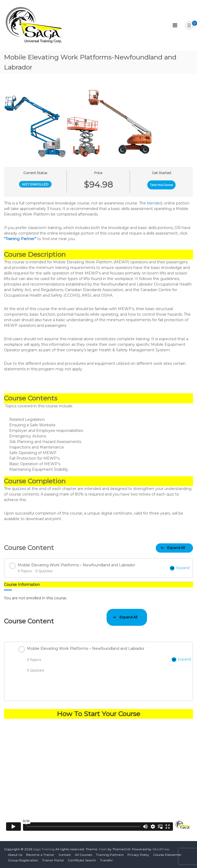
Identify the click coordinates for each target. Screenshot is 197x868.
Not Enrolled (35, 184)
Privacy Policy (138, 855)
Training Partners (110, 855)
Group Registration (23, 860)
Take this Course (162, 185)
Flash (103, 849)
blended (155, 203)
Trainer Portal (53, 860)
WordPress (161, 849)
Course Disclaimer (167, 855)
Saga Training (44, 849)
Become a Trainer (40, 855)
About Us (15, 855)
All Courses (83, 855)
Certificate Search (82, 860)
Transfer (106, 860)
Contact (65, 855)
